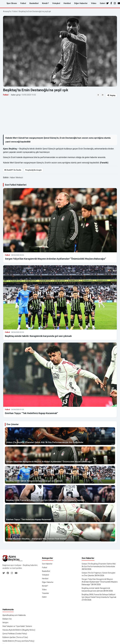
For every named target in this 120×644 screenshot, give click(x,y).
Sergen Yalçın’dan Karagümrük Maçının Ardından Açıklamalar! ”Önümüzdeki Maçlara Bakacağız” (55, 259)
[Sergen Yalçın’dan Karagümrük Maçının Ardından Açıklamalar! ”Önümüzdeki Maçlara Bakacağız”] (60, 455)
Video (94, 3)
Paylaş (111, 95)
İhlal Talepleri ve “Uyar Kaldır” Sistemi (17, 626)
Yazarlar (45, 593)
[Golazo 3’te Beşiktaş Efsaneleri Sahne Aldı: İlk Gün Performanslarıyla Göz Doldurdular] (60, 436)
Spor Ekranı (12, 3)
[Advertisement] (56, 116)
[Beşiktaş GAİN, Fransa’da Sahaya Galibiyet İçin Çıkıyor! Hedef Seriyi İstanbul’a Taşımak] (60, 494)
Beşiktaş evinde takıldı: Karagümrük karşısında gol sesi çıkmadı (38, 336)
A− (99, 95)
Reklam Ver (7, 619)
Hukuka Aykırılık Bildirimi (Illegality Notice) (19, 630)
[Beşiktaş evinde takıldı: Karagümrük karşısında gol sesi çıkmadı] (60, 475)
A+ (103, 95)
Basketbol (34, 3)
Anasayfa (7, 11)
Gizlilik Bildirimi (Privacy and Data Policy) (18, 641)
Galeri (103, 3)
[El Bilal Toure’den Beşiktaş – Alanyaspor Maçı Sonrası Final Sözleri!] (60, 533)
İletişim (5, 623)
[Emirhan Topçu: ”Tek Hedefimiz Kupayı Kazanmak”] (60, 513)
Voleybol (56, 3)
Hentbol (67, 3)
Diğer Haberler (81, 3)
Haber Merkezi (16, 177)
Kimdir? (45, 3)
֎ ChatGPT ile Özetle (13, 170)
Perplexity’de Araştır (34, 170)
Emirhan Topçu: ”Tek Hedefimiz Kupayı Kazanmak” (31, 413)
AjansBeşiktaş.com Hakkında (14, 615)
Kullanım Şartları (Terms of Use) (15, 637)
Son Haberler (47, 564)
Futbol (23, 3)
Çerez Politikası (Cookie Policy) (15, 634)
